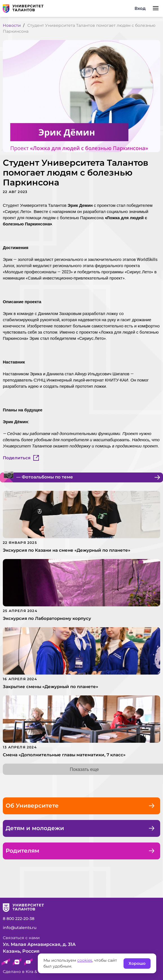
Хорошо (137, 963)
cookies (85, 960)
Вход (140, 8)
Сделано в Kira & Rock (26, 972)
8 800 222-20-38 (19, 919)
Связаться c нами (21, 938)
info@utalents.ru (20, 928)
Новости (12, 25)
